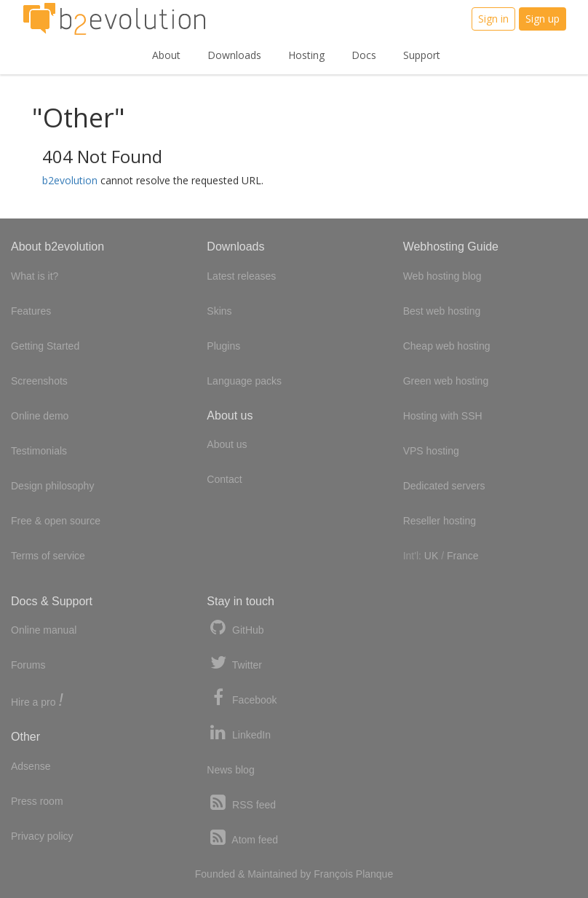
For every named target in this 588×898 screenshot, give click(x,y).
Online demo (40, 416)
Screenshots (39, 381)
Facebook (242, 698)
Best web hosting (442, 311)
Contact (224, 479)
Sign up (543, 19)
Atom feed (242, 838)
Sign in (493, 19)
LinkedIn (239, 733)
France (463, 556)
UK (431, 556)
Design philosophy (52, 486)
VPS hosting (431, 451)
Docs (364, 55)
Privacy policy (42, 836)
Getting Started (45, 346)
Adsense (31, 766)
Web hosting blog (442, 276)
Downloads (234, 55)
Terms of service (48, 556)
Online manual (44, 630)
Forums (28, 665)
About (166, 55)
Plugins (223, 346)
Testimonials (39, 451)
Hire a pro (37, 701)
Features (31, 311)
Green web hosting (446, 381)
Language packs (244, 381)
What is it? (35, 276)
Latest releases (241, 276)
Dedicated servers (444, 486)
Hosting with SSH (443, 416)
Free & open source (56, 521)
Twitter (234, 663)
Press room (37, 801)
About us (227, 444)
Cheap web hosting (447, 346)
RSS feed (241, 803)
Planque (374, 874)
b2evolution (70, 180)
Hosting (306, 55)
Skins (219, 311)
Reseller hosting (440, 521)
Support (422, 55)
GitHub (235, 628)
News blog (230, 770)
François (333, 874)
